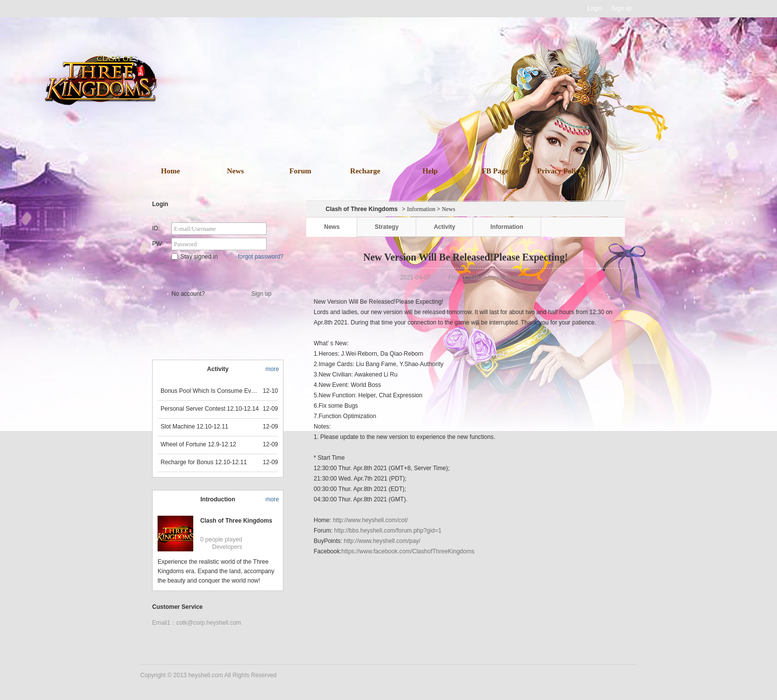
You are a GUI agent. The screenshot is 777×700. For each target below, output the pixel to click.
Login (594, 8)
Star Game (219, 273)
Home (170, 171)
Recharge (365, 171)
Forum (300, 171)
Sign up (622, 8)
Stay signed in (194, 257)
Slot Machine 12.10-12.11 (194, 427)
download (403, 118)
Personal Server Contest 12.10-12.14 (210, 409)
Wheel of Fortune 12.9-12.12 (198, 444)
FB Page (495, 171)
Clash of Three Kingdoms (236, 521)
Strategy (387, 227)
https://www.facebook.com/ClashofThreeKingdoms (408, 551)
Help (430, 171)
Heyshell (172, 9)
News (235, 171)
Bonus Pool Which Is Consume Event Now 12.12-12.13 (210, 391)
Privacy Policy (560, 171)
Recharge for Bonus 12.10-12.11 (204, 462)
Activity (444, 227)
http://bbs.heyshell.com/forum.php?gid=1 (388, 531)
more (272, 369)
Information (421, 209)
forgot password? (261, 257)
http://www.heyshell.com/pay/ (382, 541)
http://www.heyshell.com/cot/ (370, 520)
